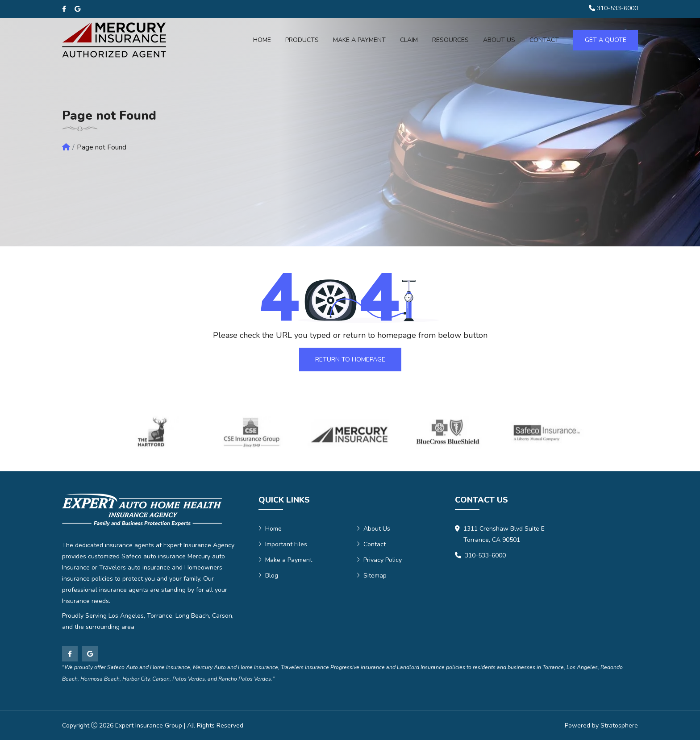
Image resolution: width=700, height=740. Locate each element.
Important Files (283, 544)
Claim (409, 40)
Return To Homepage (350, 360)
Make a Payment (359, 40)
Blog (268, 576)
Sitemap (372, 576)
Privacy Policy (379, 560)
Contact (371, 544)
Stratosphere (619, 725)
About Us (373, 529)
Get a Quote (606, 40)
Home (262, 40)
